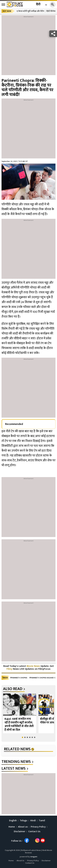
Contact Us (34, 832)
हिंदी (38, 4)
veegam (34, 857)
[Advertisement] (28, 47)
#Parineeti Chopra (19, 678)
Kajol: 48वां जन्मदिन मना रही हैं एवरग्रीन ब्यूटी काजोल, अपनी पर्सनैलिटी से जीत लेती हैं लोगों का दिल (19, 724)
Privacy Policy (38, 827)
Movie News (33, 666)
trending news (16, 762)
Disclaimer (20, 832)
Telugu (23, 821)
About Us (20, 861)
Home (12, 827)
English (13, 821)
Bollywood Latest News (31, 850)
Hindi (33, 821)
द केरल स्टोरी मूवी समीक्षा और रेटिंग (30, 11)
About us (23, 827)
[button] (22, 737)
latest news (14, 769)
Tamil (42, 821)
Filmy (10, 669)
